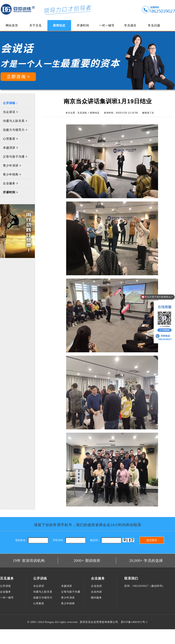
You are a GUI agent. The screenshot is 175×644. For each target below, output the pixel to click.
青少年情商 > (12, 174)
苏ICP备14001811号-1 (134, 622)
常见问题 (154, 25)
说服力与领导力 (43, 598)
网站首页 (12, 25)
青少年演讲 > (12, 166)
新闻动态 (59, 25)
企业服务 (5, 592)
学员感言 (130, 25)
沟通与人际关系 (43, 592)
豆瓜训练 (18, 9)
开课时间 (83, 25)
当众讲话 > (11, 112)
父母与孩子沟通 (71, 592)
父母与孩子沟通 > (15, 157)
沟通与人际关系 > (15, 121)
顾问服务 (96, 598)
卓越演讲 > (11, 148)
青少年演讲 (68, 598)
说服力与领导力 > (15, 130)
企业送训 (96, 586)
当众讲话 (39, 586)
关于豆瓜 (36, 25)
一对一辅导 (107, 25)
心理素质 (39, 603)
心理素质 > (11, 139)
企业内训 (96, 592)
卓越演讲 (67, 586)
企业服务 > (11, 183)
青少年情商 (68, 603)
